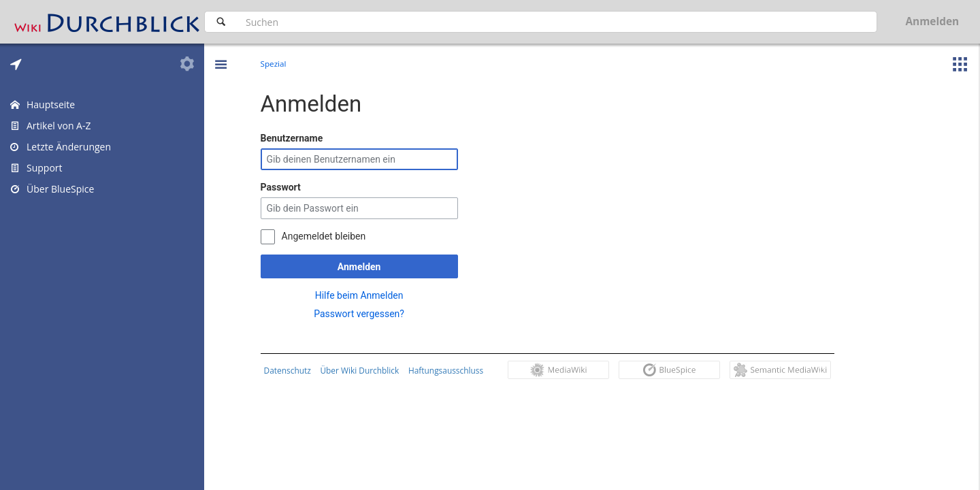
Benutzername (295, 138)
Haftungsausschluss (448, 370)
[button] (220, 54)
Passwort (283, 187)
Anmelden (362, 267)
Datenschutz (290, 370)
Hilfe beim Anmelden (362, 295)
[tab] (16, 64)
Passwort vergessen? (362, 314)
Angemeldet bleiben (327, 236)
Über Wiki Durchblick (363, 370)
